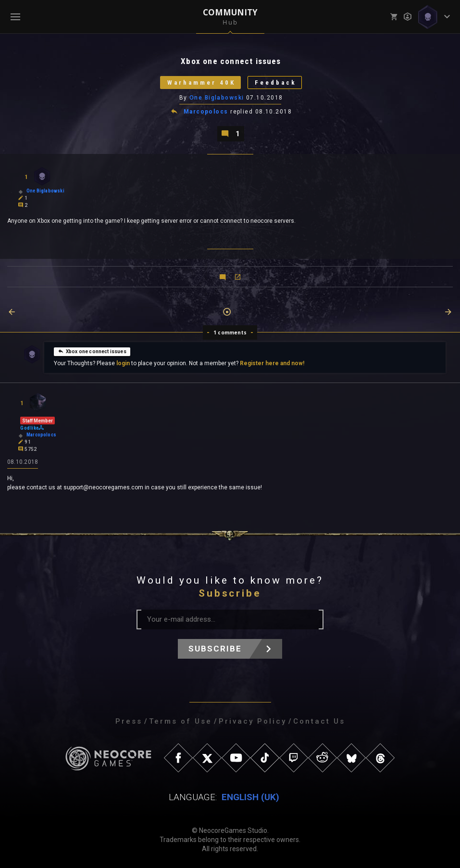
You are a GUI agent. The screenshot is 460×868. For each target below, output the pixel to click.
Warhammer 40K (201, 83)
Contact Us (319, 721)
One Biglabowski (217, 98)
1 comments (230, 332)
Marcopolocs (206, 112)
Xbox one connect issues (92, 351)
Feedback (276, 83)
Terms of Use (180, 721)
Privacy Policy (253, 721)
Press (129, 721)
